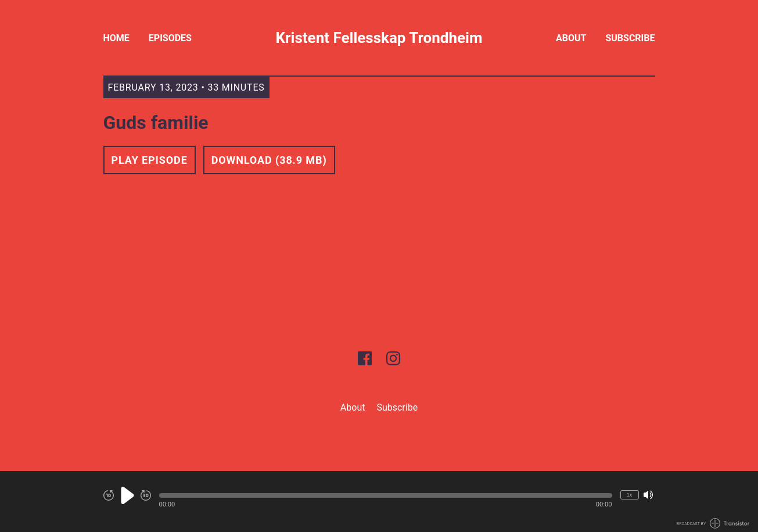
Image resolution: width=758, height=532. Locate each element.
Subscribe (630, 38)
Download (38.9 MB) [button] (269, 160)
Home (116, 38)
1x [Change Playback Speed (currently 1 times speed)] (629, 495)
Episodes (170, 38)
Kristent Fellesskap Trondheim (379, 38)
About (571, 38)
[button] (386, 495)
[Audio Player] (379, 502)
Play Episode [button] (150, 160)
